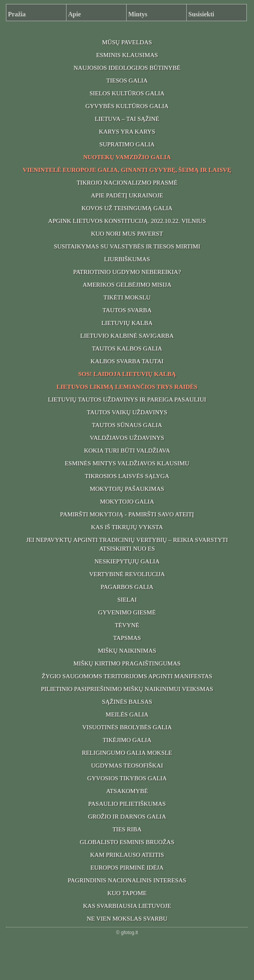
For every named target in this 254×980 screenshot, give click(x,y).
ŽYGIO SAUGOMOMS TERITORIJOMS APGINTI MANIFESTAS (127, 676)
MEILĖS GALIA (127, 714)
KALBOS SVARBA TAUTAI (127, 361)
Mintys (138, 14)
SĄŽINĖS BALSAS (127, 702)
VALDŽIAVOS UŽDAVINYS (127, 438)
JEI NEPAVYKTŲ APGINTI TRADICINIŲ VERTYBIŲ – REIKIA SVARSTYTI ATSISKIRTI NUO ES (127, 544)
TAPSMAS (127, 638)
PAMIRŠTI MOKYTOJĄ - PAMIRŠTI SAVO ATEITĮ (127, 514)
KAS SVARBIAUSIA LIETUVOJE (127, 906)
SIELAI (127, 599)
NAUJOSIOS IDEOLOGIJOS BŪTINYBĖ (127, 68)
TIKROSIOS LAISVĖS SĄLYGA (127, 476)
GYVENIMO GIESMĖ (127, 612)
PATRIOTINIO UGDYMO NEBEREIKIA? (127, 272)
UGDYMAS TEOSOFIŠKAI (127, 765)
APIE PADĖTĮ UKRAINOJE (127, 195)
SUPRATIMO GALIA (127, 144)
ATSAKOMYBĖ (127, 791)
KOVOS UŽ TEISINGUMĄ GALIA (127, 208)
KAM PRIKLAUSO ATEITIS (127, 855)
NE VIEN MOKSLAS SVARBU (127, 918)
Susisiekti (201, 14)
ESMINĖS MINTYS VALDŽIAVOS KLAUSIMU (127, 463)
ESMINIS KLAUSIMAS (127, 55)
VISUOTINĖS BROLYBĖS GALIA (127, 727)
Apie (74, 14)
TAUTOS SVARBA (127, 310)
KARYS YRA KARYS (127, 131)
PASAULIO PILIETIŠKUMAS (127, 804)
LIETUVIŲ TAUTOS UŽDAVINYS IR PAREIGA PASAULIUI (127, 399)
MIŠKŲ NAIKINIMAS (127, 650)
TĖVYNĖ (127, 625)
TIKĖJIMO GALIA (127, 740)
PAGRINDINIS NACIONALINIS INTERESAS (127, 880)
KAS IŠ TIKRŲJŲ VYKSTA (127, 527)
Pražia (17, 14)
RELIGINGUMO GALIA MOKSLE (127, 753)
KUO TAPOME (127, 893)
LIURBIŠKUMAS (127, 259)
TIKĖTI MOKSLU (127, 297)
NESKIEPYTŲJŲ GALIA (127, 561)
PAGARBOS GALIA (127, 587)
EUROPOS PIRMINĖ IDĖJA (127, 867)
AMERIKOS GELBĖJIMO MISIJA (127, 284)
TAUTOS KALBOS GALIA (127, 348)
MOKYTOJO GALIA (127, 501)
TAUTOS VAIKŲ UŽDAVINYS (127, 412)
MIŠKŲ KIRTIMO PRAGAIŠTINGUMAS (127, 663)
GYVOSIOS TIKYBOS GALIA (127, 778)
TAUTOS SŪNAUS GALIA (127, 425)
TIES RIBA (127, 829)
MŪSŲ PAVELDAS (127, 42)
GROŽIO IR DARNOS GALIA (127, 816)
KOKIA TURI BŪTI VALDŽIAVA (127, 450)
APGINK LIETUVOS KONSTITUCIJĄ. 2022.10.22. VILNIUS (127, 221)
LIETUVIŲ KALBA (127, 323)
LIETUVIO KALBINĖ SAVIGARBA (127, 336)
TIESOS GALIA (127, 80)
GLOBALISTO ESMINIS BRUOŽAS (127, 842)
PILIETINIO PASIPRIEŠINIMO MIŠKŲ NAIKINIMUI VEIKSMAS (127, 689)
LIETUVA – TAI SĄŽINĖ (127, 119)
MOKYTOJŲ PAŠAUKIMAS (127, 489)
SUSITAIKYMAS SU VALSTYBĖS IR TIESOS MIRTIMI (127, 246)
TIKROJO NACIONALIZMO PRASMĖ (127, 182)
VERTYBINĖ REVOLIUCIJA (127, 574)
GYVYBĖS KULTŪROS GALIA (127, 106)
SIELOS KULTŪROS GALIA (127, 93)
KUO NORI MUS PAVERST (127, 233)
